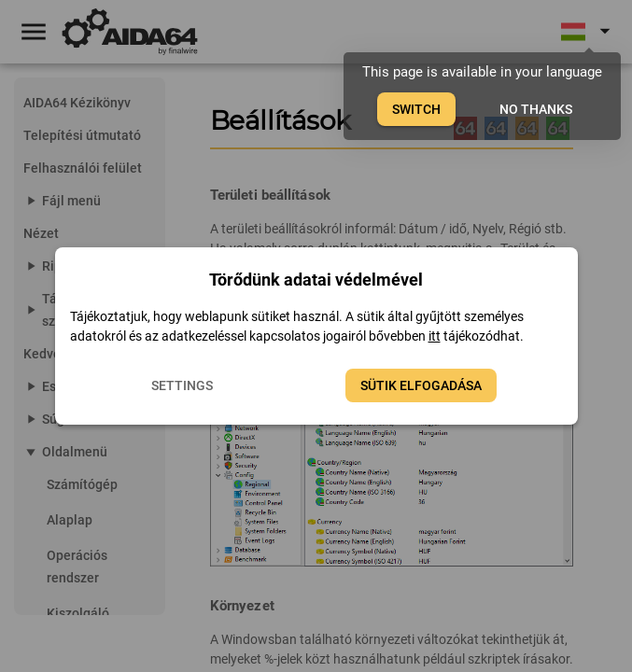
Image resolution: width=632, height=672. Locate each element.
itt (435, 336)
